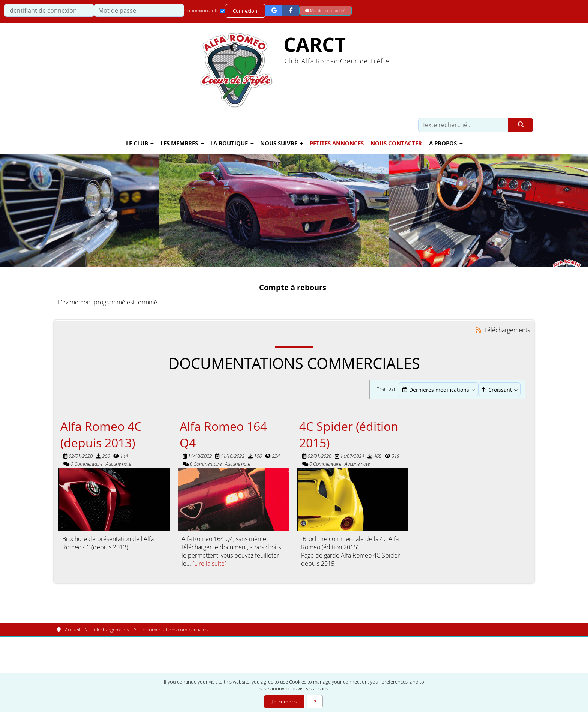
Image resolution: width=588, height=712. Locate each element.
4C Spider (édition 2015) (349, 435)
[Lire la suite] (209, 564)
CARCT (315, 45)
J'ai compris (284, 702)
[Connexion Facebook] (291, 11)
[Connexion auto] (223, 11)
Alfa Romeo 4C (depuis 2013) (101, 435)
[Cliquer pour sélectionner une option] (438, 390)
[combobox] (438, 390)
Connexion (245, 11)
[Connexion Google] (274, 11)
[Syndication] (479, 331)
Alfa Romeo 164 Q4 (223, 435)
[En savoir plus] (315, 702)
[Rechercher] (521, 125)
